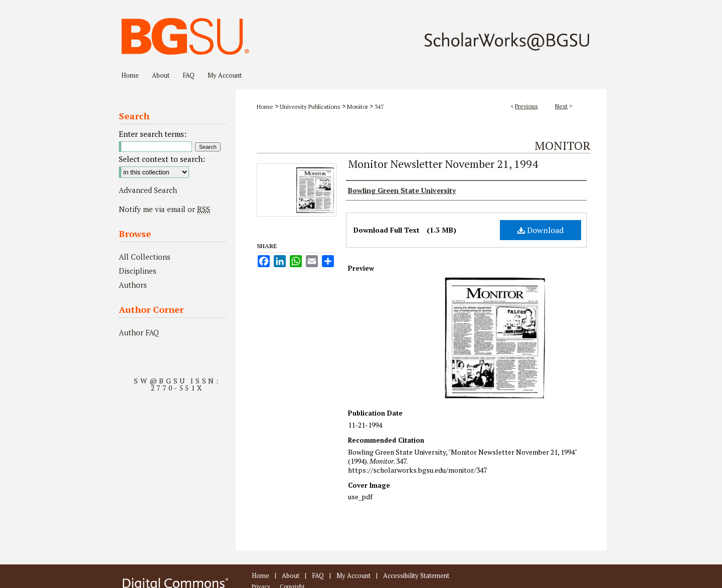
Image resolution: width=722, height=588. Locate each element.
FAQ (318, 575)
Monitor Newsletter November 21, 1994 (443, 164)
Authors (133, 285)
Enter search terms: (153, 134)
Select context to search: (162, 159)
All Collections (145, 257)
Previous (526, 106)
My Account (353, 575)
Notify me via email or (164, 209)
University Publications (310, 107)
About (291, 575)
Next (561, 106)
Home (265, 107)
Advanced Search (148, 190)
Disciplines (138, 271)
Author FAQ (139, 332)
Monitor (357, 107)
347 (379, 107)
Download (540, 230)
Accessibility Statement (416, 575)
